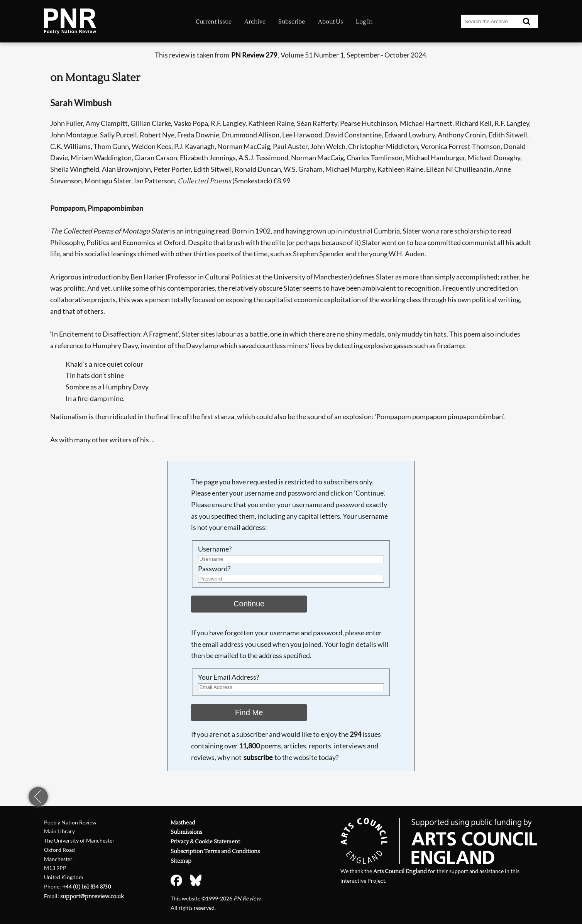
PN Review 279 (254, 55)
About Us (331, 22)
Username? (215, 549)
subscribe (258, 757)
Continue (249, 604)
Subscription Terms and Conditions (215, 851)
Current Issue (214, 22)
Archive (255, 22)
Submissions (186, 832)
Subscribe (292, 22)
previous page (38, 797)
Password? (214, 569)
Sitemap (181, 861)
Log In (364, 22)
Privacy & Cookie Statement (205, 842)
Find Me (249, 712)
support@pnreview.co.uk (92, 896)
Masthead (183, 823)
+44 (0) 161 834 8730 (87, 887)
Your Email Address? (228, 677)
